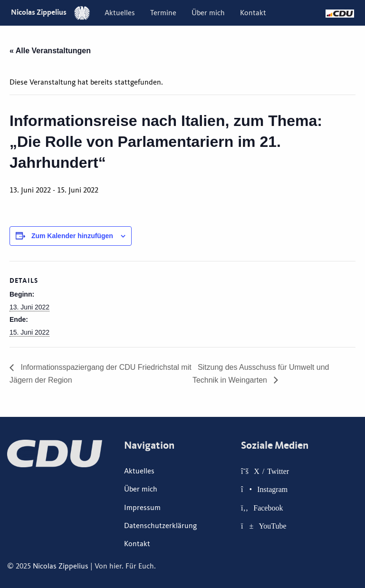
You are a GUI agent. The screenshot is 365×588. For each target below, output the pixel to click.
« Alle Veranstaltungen (50, 51)
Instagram (272, 489)
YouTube (272, 526)
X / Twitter (271, 471)
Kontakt (253, 13)
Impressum (142, 508)
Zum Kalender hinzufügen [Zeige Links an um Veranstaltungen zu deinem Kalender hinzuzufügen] (72, 236)
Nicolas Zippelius (50, 12)
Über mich (208, 13)
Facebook (268, 508)
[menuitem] (120, 13)
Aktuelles (120, 13)
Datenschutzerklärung (160, 526)
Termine (163, 13)
